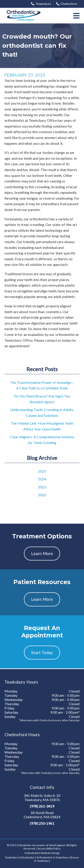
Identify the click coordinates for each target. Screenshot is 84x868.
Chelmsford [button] (67, 4)
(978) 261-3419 (42, 806)
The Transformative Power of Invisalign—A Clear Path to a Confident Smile (42, 385)
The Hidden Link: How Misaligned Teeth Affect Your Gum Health (42, 426)
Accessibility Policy (49, 848)
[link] (24, 16)
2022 (42, 495)
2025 (42, 471)
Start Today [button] (42, 653)
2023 (42, 487)
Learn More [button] (42, 554)
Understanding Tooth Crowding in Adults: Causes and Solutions (42, 412)
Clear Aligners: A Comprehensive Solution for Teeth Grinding (42, 440)
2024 (42, 479)
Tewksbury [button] (41, 4)
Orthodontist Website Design (42, 853)
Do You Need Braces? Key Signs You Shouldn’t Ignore (42, 399)
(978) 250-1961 (42, 823)
